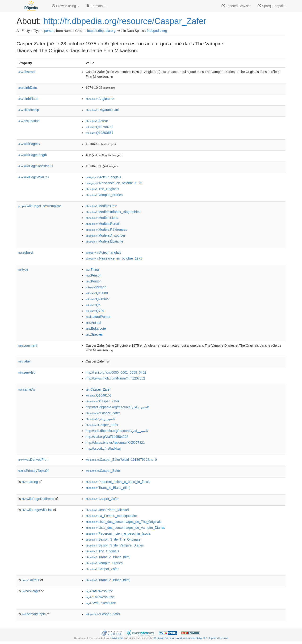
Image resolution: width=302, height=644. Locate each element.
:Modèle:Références (106, 230)
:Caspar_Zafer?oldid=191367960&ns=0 (121, 460)
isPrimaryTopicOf (34, 471)
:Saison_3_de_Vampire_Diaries (115, 545)
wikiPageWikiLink (34, 177)
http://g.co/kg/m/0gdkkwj (103, 448)
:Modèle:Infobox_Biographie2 (113, 212)
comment (28, 345)
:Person (94, 275)
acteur (31, 580)
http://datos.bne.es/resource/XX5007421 (115, 443)
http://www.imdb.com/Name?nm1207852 (115, 378)
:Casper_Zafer (98, 389)
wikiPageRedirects (38, 499)
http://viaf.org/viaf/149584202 (107, 437)
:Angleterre (100, 99)
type (23, 269)
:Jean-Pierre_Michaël (107, 510)
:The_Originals (102, 189)
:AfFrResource (99, 591)
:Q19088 (97, 293)
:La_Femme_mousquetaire (111, 516)
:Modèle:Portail (103, 224)
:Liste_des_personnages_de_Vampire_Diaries (125, 528)
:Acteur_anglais (103, 177)
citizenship (29, 110)
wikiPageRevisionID (36, 166)
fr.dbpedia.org (157, 31)
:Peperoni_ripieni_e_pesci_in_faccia (118, 482)
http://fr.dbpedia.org (101, 31)
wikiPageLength (33, 155)
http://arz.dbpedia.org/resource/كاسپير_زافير (118, 407)
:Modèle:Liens (102, 218)
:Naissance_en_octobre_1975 (114, 183)
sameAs (27, 389)
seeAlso (27, 372)
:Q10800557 (100, 133)
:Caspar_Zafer (103, 471)
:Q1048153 (99, 395)
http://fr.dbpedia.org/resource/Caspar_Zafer (125, 21)
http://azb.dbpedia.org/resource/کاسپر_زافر (117, 431)
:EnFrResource (100, 597)
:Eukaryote (96, 328)
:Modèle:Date (101, 206)
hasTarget (31, 591)
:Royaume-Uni (102, 110)
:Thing (92, 269)
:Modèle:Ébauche (104, 241)
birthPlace (28, 99)
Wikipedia (117, 638)
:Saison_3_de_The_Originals (113, 539)
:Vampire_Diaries (104, 195)
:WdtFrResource (101, 603)
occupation (29, 121)
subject (26, 252)
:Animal (93, 323)
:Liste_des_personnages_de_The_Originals (124, 522)
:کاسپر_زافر (101, 419)
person (49, 31)
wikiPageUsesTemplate (40, 206)
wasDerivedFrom (34, 460)
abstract (27, 72)
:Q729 (95, 311)
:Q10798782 (100, 127)
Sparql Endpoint (272, 6)
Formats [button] (96, 6)
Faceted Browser (236, 6)
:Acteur (97, 121)
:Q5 (93, 305)
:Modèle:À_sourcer (105, 235)
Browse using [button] (66, 6)
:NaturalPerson (98, 317)
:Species (94, 334)
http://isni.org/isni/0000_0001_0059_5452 (116, 372)
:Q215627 (98, 299)
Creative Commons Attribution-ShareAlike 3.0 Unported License (191, 638)
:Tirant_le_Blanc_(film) (108, 488)
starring (30, 482)
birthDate (28, 88)
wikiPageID (29, 144)
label (24, 361)
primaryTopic (34, 614)
